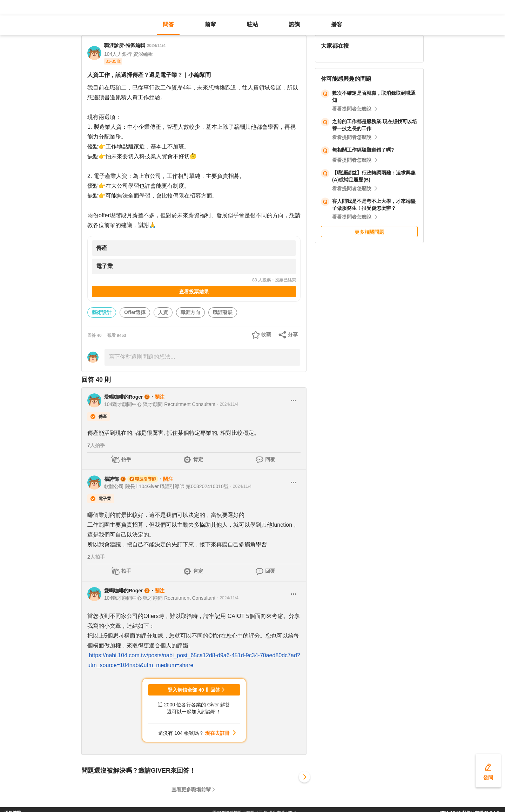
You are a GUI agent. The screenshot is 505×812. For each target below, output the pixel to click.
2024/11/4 (156, 46)
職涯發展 (223, 312)
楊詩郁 (112, 479)
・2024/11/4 (227, 404)
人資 (163, 312)
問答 (168, 24)
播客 (337, 24)
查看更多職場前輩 (191, 790)
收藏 (266, 334)
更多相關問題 (369, 232)
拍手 (126, 459)
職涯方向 (190, 312)
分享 (293, 334)
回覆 (270, 459)
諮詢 (295, 24)
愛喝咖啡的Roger (123, 397)
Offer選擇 (135, 312)
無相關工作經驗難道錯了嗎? (363, 150)
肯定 (198, 459)
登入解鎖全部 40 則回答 (194, 690)
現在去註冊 (217, 733)
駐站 (252, 24)
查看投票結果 (194, 292)
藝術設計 (102, 312)
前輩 (210, 24)
